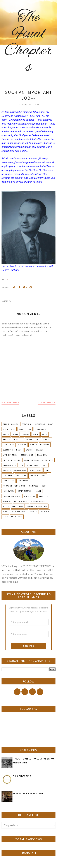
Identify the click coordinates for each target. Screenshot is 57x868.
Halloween (9, 491)
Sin (30, 429)
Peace (35, 434)
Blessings (8, 450)
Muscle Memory (39, 501)
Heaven (6, 440)
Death (19, 450)
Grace (22, 429)
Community (40, 429)
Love (51, 424)
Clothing (8, 476)
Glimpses (34, 486)
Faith (45, 434)
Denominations (38, 476)
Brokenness (20, 470)
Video (6, 512)
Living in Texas (10, 455)
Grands (40, 450)
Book (15, 434)
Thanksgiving (33, 440)
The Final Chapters (28, 42)
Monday (7, 501)
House (38, 491)
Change (25, 434)
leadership (17, 517)
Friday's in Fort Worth (14, 486)
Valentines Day (31, 460)
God (44, 486)
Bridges (7, 470)
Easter (29, 450)
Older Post (46, 402)
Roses (6, 506)
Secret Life (18, 506)
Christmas (40, 424)
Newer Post (12, 402)
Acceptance (33, 465)
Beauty (33, 445)
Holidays (18, 440)
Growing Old (9, 465)
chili (5, 517)
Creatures (21, 476)
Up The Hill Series (12, 460)
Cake (47, 470)
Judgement (30, 496)
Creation (26, 424)
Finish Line (23, 481)
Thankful (42, 455)
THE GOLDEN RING (22, 776)
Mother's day (21, 501)
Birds (45, 465)
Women (34, 512)
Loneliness (9, 445)
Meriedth (43, 496)
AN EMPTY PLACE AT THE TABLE (28, 793)
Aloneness (48, 460)
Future (47, 440)
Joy (21, 465)
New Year (22, 445)
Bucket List (35, 470)
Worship (45, 512)
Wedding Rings (19, 512)
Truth (6, 434)
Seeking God (27, 455)
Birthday (45, 445)
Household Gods (12, 496)
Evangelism (9, 481)
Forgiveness (9, 429)
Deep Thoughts (11, 424)
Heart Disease (25, 491)
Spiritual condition (37, 506)
